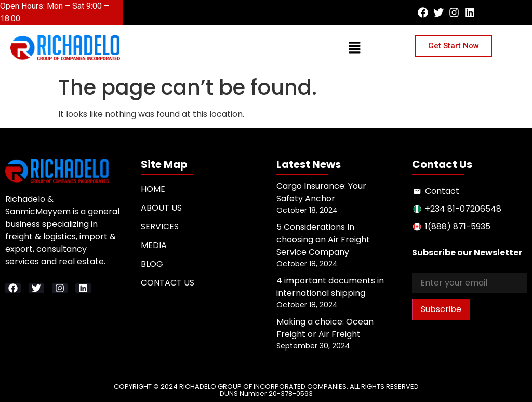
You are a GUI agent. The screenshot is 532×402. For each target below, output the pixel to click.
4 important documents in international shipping (330, 287)
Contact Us (168, 283)
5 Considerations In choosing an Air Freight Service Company (323, 239)
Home (153, 189)
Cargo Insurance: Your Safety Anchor (321, 192)
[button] (256, 14)
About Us (161, 208)
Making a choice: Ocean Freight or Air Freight (325, 328)
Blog (152, 264)
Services (160, 226)
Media (154, 245)
